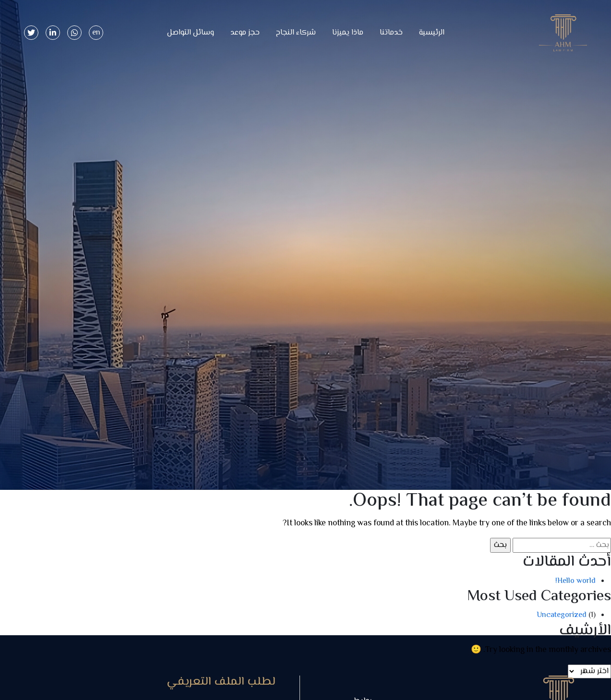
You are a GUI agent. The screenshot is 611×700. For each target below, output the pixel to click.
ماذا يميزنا (348, 33)
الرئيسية (432, 33)
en (96, 33)
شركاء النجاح (296, 33)
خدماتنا (391, 33)
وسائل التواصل (191, 33)
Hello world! (575, 581)
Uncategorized (562, 615)
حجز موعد (245, 33)
